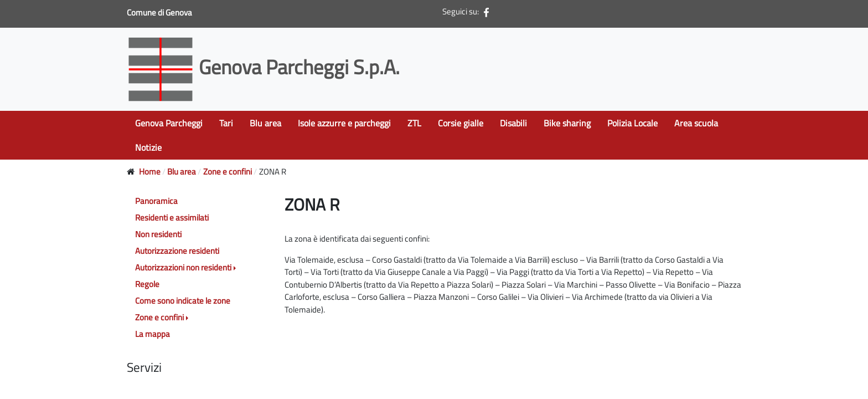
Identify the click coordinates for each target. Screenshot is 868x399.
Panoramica (156, 201)
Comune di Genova (160, 12)
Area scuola (696, 123)
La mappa (153, 334)
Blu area (265, 123)
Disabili (513, 123)
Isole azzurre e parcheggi (344, 123)
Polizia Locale (632, 123)
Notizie (148, 147)
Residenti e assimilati (172, 218)
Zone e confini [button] (159, 317)
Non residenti (158, 234)
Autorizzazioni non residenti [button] (183, 267)
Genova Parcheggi (169, 123)
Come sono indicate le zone (183, 301)
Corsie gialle (461, 123)
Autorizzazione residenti (177, 251)
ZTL (414, 123)
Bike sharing (567, 123)
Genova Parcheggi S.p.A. (265, 67)
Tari (226, 123)
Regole (147, 284)
